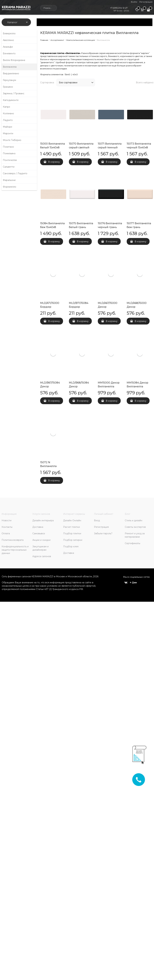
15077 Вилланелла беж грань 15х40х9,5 (139, 227)
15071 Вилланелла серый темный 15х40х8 (110, 147)
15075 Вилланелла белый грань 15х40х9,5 (81, 227)
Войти (134, 2)
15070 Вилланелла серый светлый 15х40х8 (81, 147)
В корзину (54, 162)
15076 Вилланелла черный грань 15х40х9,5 (110, 227)
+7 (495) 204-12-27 (119, 8)
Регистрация (146, 2)
